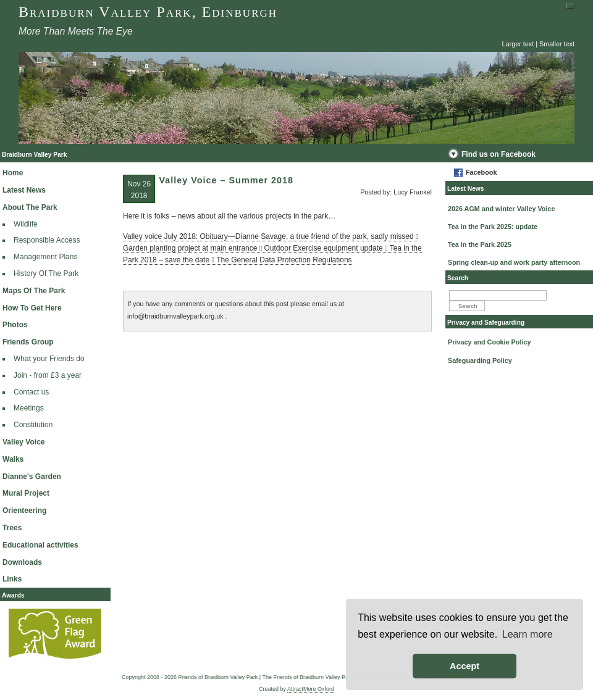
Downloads (22, 562)
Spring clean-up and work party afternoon (514, 262)
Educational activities (40, 545)
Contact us (31, 392)
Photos (15, 325)
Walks (13, 459)
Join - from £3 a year (48, 375)
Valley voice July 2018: (162, 236)
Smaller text (557, 44)
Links (12, 579)
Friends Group (28, 342)
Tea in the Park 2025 (480, 244)
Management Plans (45, 257)
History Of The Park (46, 273)
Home (13, 173)
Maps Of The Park (34, 291)
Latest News (24, 190)
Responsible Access (47, 240)
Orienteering (24, 510)
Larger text (518, 44)
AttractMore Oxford (311, 689)
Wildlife (26, 224)
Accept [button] (465, 666)
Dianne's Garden (32, 477)
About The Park (30, 207)
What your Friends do (49, 359)
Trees (12, 528)
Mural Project (26, 493)
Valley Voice (24, 442)
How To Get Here (32, 308)
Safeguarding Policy (480, 360)
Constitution (33, 425)
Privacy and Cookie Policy (489, 342)
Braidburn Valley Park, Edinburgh (148, 12)
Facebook (481, 172)
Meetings (29, 408)
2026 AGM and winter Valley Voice (501, 209)
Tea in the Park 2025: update (493, 227)
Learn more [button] (528, 634)
